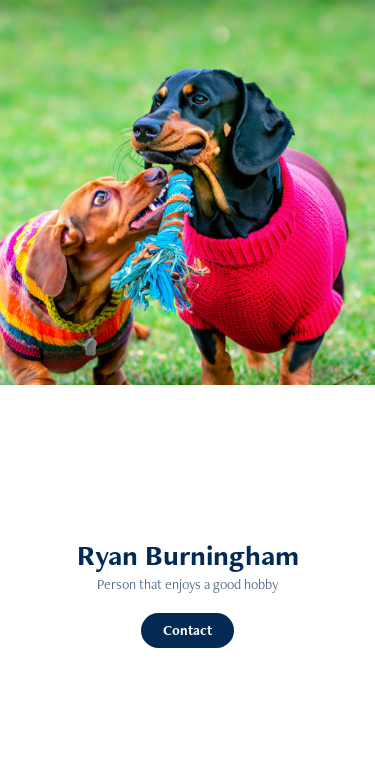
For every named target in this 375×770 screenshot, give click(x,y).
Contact (187, 630)
